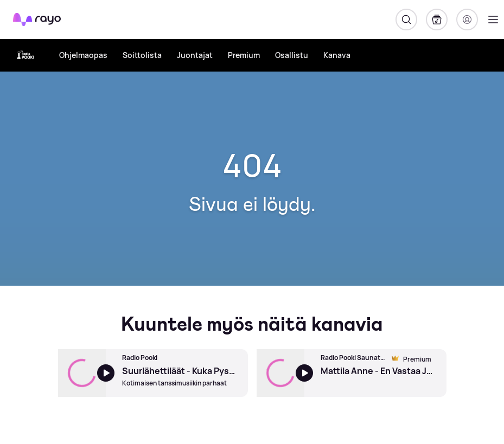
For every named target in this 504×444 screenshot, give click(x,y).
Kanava (337, 55)
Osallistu (292, 55)
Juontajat (195, 55)
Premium (244, 55)
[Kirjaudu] (467, 20)
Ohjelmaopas (83, 55)
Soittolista (142, 55)
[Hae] (406, 20)
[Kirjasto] (437, 20)
